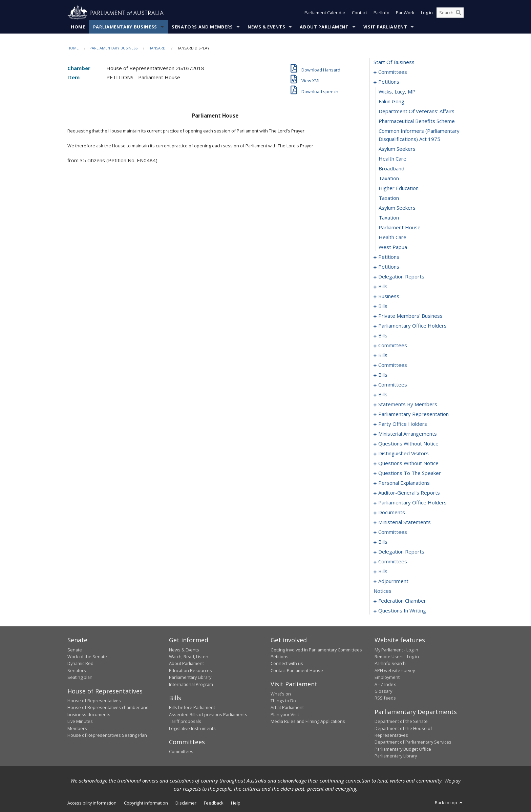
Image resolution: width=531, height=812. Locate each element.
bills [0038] (383, 287)
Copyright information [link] (146, 803)
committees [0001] (393, 72)
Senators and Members (202, 27)
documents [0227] (392, 513)
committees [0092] (393, 365)
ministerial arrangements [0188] (408, 434)
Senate (75, 650)
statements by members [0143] (408, 404)
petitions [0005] (389, 82)
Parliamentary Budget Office (403, 749)
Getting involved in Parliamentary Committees (316, 650)
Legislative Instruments (192, 728)
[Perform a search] (459, 13)
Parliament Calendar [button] (325, 13)
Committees (181, 752)
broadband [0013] (391, 169)
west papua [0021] (393, 247)
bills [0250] (383, 571)
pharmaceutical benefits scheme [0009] (417, 121)
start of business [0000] (394, 62)
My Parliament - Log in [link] (396, 650)
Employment (387, 678)
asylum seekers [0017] (397, 208)
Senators (77, 670)
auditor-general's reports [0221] (409, 493)
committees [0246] (393, 562)
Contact (359, 13)
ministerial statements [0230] (405, 522)
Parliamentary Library (190, 678)
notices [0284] (383, 591)
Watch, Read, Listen (189, 657)
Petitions (280, 657)
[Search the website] (450, 13)
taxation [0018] (389, 218)
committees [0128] (393, 385)
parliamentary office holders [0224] (412, 503)
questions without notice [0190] (408, 444)
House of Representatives (94, 701)
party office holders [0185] (403, 424)
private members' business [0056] (410, 316)
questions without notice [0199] (408, 463)
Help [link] (236, 803)
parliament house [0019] (400, 228)
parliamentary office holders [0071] (412, 326)
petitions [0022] (389, 257)
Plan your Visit (285, 714)
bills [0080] (383, 336)
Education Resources (190, 670)
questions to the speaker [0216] (410, 473)
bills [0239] (383, 542)
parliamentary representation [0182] (413, 414)
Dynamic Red (80, 664)
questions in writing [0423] (402, 611)
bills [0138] (383, 395)
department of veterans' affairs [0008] (417, 111)
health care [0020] (392, 237)
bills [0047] (383, 306)
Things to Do (283, 701)
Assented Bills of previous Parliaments (208, 714)
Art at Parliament (287, 708)
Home (78, 27)
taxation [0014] (389, 179)
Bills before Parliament (192, 708)
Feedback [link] (214, 803)
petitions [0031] (389, 267)
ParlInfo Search (390, 664)
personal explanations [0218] (404, 483)
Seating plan (80, 678)
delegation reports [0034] (401, 277)
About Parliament (324, 27)
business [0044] (389, 296)
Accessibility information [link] (92, 803)
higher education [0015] (399, 188)
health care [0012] (392, 159)
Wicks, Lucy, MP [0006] (397, 92)
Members (77, 728)
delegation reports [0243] (401, 552)
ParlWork (405, 13)
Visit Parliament (385, 27)
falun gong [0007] (391, 102)
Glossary (383, 691)
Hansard (157, 48)
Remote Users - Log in (397, 657)
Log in (427, 13)
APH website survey (395, 670)
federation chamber (402, 601)
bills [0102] (383, 375)
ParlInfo (381, 13)
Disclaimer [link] (186, 803)
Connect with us (287, 664)
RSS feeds (385, 698)
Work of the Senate (87, 657)
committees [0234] (393, 532)
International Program (191, 684)
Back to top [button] (449, 803)
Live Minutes (80, 722)
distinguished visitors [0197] (403, 454)
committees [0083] (393, 346)
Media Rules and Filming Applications (308, 722)
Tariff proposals (185, 722)
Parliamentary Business (125, 27)
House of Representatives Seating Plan (107, 735)
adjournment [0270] (393, 581)
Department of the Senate (401, 722)
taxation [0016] (389, 198)
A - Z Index (385, 684)
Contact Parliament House (297, 670)
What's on (281, 694)
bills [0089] (383, 355)
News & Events (266, 27)
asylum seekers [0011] (397, 149)
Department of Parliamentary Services (413, 742)
